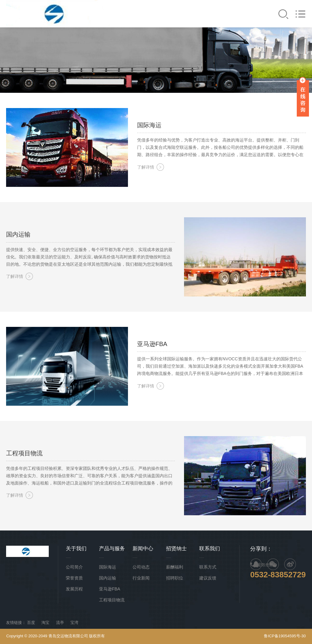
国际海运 (108, 567)
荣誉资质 (74, 578)
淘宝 (45, 623)
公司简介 (74, 567)
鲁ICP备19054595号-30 (285, 636)
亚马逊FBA (110, 589)
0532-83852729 (278, 575)
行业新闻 (141, 578)
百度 (31, 623)
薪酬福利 (175, 567)
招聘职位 (175, 578)
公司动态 (141, 567)
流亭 (60, 623)
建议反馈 (208, 578)
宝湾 (74, 623)
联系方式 (208, 567)
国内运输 (108, 578)
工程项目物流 (112, 600)
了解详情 (146, 167)
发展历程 (74, 589)
